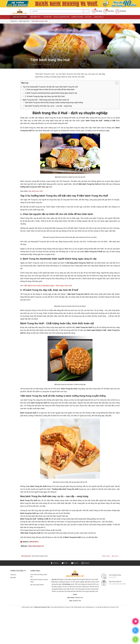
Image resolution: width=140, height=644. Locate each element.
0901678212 (34, 542)
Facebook (53, 563)
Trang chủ (13, 575)
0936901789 (79, 598)
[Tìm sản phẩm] (57, 11)
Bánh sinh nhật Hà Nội (67, 589)
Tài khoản (121, 11)
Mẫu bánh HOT (36, 17)
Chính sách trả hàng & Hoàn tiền (39, 576)
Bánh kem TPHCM (88, 587)
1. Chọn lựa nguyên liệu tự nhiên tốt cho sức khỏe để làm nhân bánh (50, 89)
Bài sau (115, 556)
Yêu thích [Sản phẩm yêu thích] (109, 11)
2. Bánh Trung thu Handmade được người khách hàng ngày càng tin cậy (51, 93)
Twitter (64, 563)
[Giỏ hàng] (97, 11)
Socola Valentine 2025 (61, 17)
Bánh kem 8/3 (99, 17)
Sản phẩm (13, 578)
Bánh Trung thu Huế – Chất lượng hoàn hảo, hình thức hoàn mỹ (46, 100)
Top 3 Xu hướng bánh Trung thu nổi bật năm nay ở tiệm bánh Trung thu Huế (50, 87)
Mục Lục (68, 83)
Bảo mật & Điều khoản (38, 585)
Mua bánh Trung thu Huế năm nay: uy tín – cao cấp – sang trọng (48, 106)
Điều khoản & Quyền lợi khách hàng (38, 581)
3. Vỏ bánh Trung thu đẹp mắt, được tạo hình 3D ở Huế (45, 96)
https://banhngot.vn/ (36, 546)
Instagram (87, 563)
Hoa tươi (89, 17)
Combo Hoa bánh (77, 17)
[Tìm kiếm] (86, 11)
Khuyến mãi (48, 17)
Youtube (75, 563)
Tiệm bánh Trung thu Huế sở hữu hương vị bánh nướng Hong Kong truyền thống (54, 103)
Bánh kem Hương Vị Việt (66, 607)
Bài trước (106, 556)
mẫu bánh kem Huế (35, 191)
